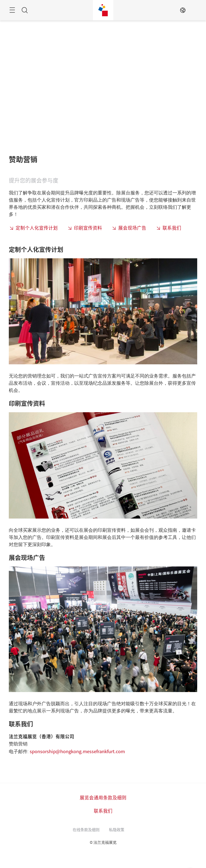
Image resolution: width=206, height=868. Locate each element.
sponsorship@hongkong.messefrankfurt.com (77, 751)
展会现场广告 (132, 228)
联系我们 (172, 228)
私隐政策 (117, 829)
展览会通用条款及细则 (103, 798)
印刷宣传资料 (88, 228)
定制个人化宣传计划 (37, 228)
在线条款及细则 (86, 829)
